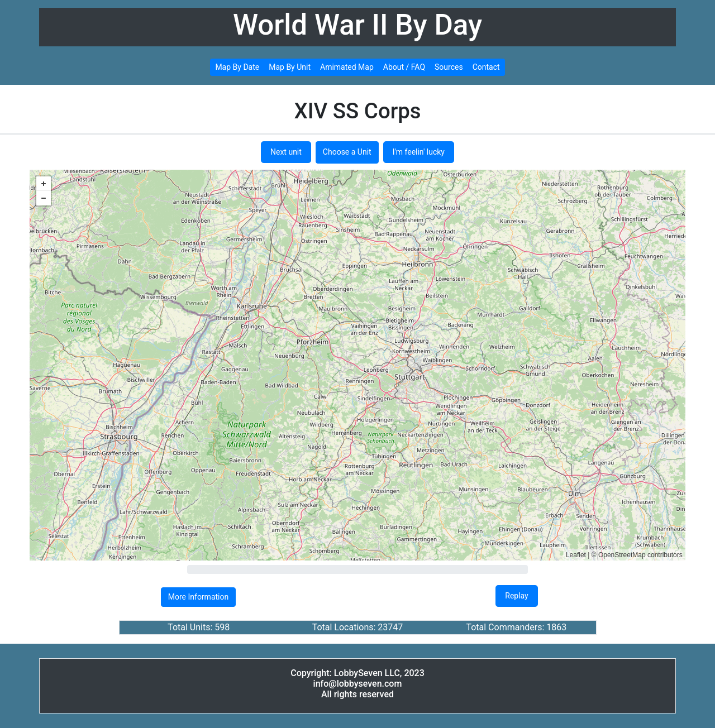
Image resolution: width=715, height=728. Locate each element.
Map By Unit (290, 67)
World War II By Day (357, 25)
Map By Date (237, 67)
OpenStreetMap (622, 555)
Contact (486, 67)
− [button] (44, 198)
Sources (449, 67)
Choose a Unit (347, 152)
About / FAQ (404, 67)
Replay (516, 596)
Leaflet (576, 555)
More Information (198, 597)
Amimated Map (347, 67)
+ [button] (44, 184)
